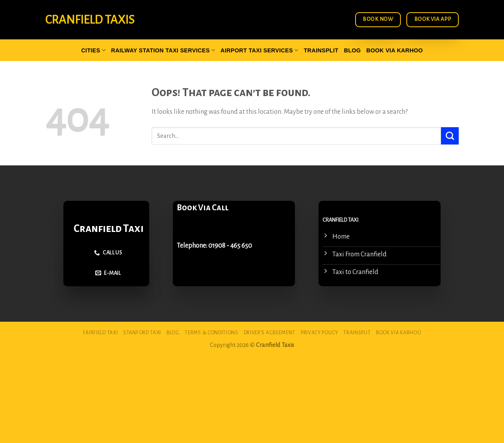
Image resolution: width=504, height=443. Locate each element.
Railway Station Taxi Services (163, 50)
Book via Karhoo (395, 50)
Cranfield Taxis (90, 20)
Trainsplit (321, 50)
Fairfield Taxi (101, 333)
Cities (93, 50)
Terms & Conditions (211, 333)
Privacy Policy (320, 333)
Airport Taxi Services (259, 50)
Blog (352, 50)
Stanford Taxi (142, 333)
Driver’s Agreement (270, 333)
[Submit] (450, 136)
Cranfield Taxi (109, 229)
